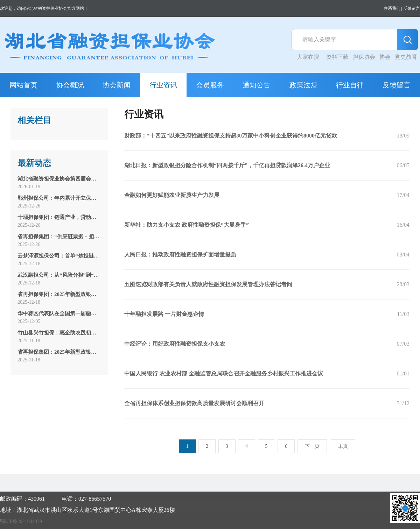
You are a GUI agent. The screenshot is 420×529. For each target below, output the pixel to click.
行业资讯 (163, 85)
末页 (343, 446)
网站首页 (23, 85)
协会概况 (70, 85)
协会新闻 (117, 85)
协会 (385, 57)
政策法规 (303, 85)
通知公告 (257, 85)
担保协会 (364, 57)
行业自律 (350, 85)
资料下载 (337, 57)
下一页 (312, 446)
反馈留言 (412, 8)
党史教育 (406, 57)
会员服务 (210, 85)
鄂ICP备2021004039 (21, 521)
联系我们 (392, 8)
